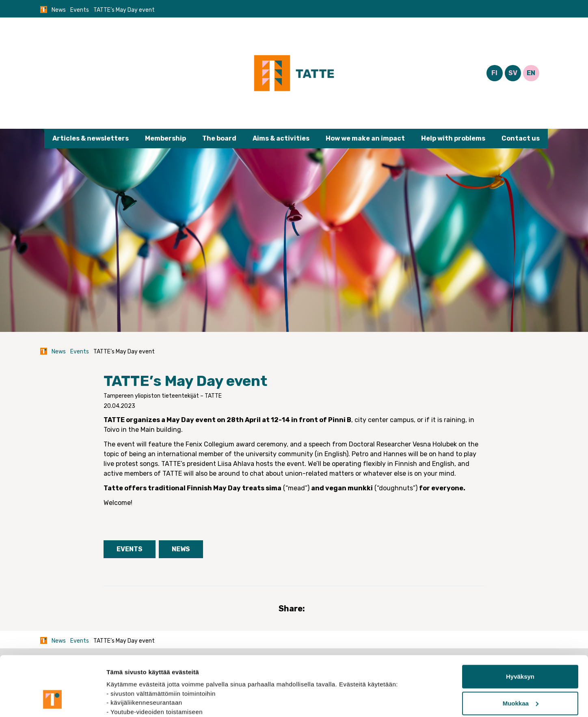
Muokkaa (521, 652)
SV (513, 73)
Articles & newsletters (91, 138)
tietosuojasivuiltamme (141, 679)
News (59, 10)
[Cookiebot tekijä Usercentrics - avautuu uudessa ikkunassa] (53, 701)
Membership (165, 138)
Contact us (521, 138)
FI (494, 73)
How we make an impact (365, 138)
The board (219, 138)
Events (80, 10)
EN (531, 73)
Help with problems (453, 138)
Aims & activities (281, 138)
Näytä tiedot (124, 701)
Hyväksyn (520, 625)
